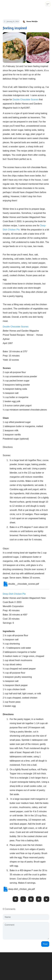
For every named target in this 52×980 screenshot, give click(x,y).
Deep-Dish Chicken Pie (14, 594)
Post (45, 944)
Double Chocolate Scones (25, 99)
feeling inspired (15, 28)
